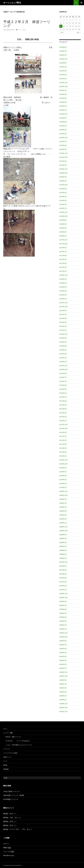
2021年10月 (63, 157)
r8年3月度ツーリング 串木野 (14, 795)
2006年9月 (63, 601)
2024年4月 (63, 98)
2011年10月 (63, 428)
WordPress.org (8, 855)
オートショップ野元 (12, 3)
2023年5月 (63, 126)
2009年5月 (63, 507)
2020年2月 (63, 181)
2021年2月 (63, 165)
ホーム (5, 729)
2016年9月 (63, 279)
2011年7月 (63, 436)
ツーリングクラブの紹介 (10, 753)
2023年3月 (63, 130)
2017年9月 (63, 248)
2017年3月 (63, 267)
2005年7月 (63, 645)
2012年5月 (63, 405)
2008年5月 (63, 546)
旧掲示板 (6, 769)
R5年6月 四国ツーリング (13, 737)
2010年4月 (63, 476)
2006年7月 (63, 605)
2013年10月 (63, 369)
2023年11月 (63, 114)
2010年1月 (63, 487)
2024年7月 (63, 90)
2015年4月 (63, 318)
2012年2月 (63, 417)
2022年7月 (63, 141)
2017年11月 (63, 240)
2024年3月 (63, 102)
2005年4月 (63, 656)
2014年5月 (63, 350)
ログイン (6, 844)
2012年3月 (63, 413)
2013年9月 (63, 373)
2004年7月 (63, 684)
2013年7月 (63, 377)
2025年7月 (63, 67)
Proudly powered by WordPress (13, 865)
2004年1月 (63, 700)
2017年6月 (63, 255)
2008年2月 (63, 554)
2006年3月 (63, 621)
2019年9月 (63, 189)
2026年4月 (63, 47)
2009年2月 (63, 519)
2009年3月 (63, 515)
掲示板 (5, 765)
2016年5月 (63, 283)
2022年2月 (63, 149)
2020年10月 (63, 173)
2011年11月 (63, 424)
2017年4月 (63, 263)
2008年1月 (63, 558)
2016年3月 (63, 291)
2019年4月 (63, 200)
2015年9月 (63, 310)
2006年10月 (63, 597)
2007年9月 (63, 566)
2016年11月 (63, 275)
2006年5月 (63, 613)
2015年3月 (63, 322)
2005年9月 (63, 641)
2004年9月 (63, 680)
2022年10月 (63, 138)
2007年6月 (63, 570)
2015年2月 (63, 326)
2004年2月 (63, 696)
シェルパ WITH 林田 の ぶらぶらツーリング (19, 745)
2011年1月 (63, 456)
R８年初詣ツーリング (11, 799)
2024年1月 (63, 110)
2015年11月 (63, 303)
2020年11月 (63, 169)
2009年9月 (63, 499)
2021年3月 (63, 161)
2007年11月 (63, 562)
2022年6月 (63, 145)
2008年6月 (63, 542)
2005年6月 (63, 649)
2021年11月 (63, 153)
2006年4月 (63, 617)
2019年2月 (63, 204)
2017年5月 (63, 259)
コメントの (9, 852)
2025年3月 (63, 75)
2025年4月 (63, 71)
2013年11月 (63, 366)
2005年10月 (63, 637)
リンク (5, 761)
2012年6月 (63, 401)
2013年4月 (63, 385)
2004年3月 (63, 692)
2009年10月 (63, 495)
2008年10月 (63, 531)
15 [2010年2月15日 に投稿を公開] (61, 26)
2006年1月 (63, 629)
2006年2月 (63, 625)
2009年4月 (63, 511)
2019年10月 (63, 185)
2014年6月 (63, 346)
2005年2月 (63, 664)
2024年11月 (63, 82)
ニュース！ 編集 (8, 733)
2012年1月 (63, 421)
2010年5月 (63, 472)
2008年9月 (63, 535)
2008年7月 (63, 539)
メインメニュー (81, 3)
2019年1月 (63, 208)
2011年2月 (63, 452)
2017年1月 (63, 271)
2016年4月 (63, 287)
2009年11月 (63, 491)
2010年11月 (63, 460)
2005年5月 (63, 653)
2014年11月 (63, 334)
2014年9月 (63, 338)
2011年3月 (63, 448)
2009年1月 (63, 523)
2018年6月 (63, 220)
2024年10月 (63, 86)
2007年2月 (63, 586)
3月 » (78, 32)
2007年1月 (63, 590)
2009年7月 (63, 503)
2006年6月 (63, 609)
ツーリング (7, 749)
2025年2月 (63, 79)
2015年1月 (63, 330)
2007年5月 (63, 574)
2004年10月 (63, 676)
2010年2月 (63, 483)
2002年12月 (63, 708)
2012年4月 (63, 409)
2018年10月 (63, 216)
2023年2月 (63, 134)
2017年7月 (63, 252)
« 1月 (62, 32)
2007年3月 (63, 582)
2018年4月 (63, 224)
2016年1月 (63, 299)
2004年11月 (63, 672)
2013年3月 (63, 389)
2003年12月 (63, 704)
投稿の (7, 848)
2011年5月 (63, 440)
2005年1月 (63, 668)
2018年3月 (63, 228)
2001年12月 (63, 711)
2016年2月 (63, 295)
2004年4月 (63, 688)
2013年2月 (63, 393)
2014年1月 (63, 362)
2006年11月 (63, 594)
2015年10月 (63, 307)
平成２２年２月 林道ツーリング (27, 24)
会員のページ (7, 757)
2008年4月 (63, 550)
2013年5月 (63, 381)
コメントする (22, 30)
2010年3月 (63, 480)
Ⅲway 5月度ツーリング (11, 791)
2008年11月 (63, 527)
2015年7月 (63, 314)
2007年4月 (63, 578)
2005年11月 (63, 633)
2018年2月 (63, 232)
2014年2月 (63, 358)
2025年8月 (63, 63)
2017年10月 (63, 244)
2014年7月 (63, 342)
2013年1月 (63, 397)
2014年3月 (63, 354)
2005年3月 (63, 660)
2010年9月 (63, 468)
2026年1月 (63, 55)
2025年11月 (63, 59)
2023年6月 (63, 122)
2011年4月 (63, 444)
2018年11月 (63, 212)
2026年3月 (63, 51)
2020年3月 (63, 177)
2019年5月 (63, 196)
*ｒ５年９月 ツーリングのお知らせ (18, 741)
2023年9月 (63, 118)
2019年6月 (63, 193)
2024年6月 (63, 94)
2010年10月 (63, 464)
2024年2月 (63, 106)
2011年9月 (63, 432)
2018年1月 (63, 236)
